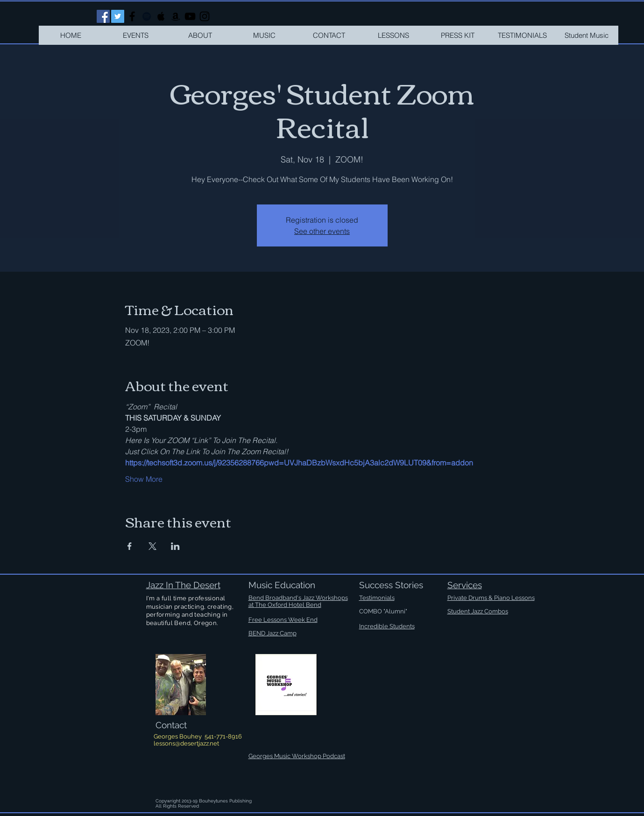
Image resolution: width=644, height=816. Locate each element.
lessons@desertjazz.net (186, 743)
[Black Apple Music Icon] (161, 16)
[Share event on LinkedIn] (175, 546)
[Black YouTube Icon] (190, 16)
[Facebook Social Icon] (103, 16)
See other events (322, 231)
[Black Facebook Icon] (132, 16)
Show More (144, 479)
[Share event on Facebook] (130, 546)
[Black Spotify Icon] (147, 16)
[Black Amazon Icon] (176, 16)
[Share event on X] (152, 546)
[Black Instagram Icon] (205, 16)
